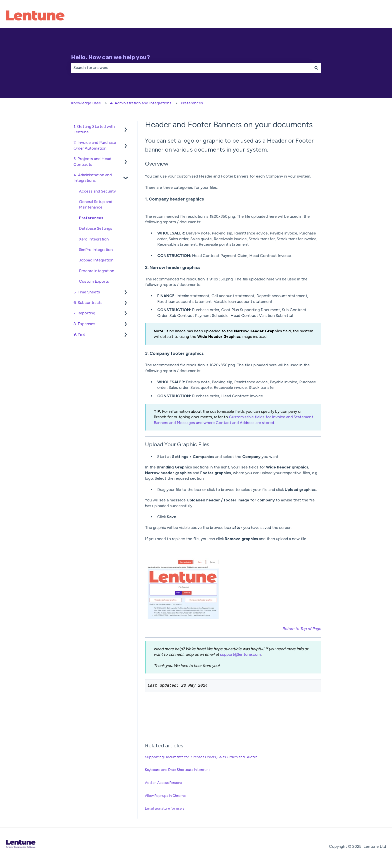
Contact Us (370, 16)
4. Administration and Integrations (141, 103)
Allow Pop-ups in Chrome (165, 797)
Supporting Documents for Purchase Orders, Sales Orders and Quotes (201, 758)
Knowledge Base (86, 103)
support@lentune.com (240, 654)
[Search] (316, 68)
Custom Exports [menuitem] (94, 281)
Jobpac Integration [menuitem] (96, 260)
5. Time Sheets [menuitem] (87, 292)
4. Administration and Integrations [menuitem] (93, 178)
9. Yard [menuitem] (79, 334)
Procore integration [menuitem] (97, 271)
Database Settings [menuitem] (96, 228)
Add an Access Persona (164, 784)
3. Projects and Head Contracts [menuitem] (92, 161)
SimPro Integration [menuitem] (96, 250)
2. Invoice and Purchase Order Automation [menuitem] (95, 145)
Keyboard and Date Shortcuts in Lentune (178, 771)
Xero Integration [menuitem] (94, 239)
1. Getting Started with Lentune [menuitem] (94, 129)
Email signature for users (165, 809)
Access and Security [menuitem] (97, 191)
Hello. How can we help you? (110, 57)
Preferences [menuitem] (91, 218)
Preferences (192, 103)
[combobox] (191, 68)
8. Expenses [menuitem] (84, 324)
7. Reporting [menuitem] (84, 313)
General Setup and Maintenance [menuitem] (96, 204)
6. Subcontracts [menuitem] (88, 303)
